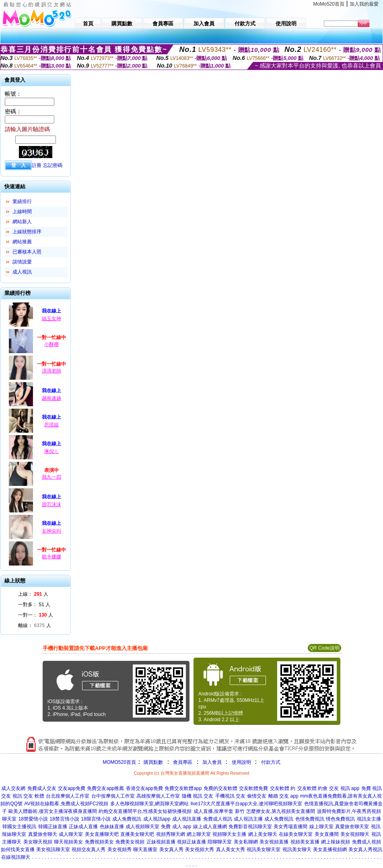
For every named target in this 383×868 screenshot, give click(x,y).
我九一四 (51, 477)
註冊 (37, 165)
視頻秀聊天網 (171, 834)
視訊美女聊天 (297, 849)
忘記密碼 (53, 165)
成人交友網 (13, 788)
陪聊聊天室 (220, 842)
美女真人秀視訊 (365, 849)
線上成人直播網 (210, 827)
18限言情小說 (96, 819)
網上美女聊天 (263, 834)
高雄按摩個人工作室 (158, 796)
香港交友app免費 (144, 788)
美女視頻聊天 (355, 834)
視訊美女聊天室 (264, 849)
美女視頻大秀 (200, 849)
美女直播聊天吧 (102, 834)
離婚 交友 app (283, 796)
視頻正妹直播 (191, 842)
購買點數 (153, 762)
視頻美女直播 (305, 842)
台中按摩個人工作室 (113, 796)
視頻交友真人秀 (89, 849)
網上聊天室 (199, 834)
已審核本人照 (27, 252)
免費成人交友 (42, 788)
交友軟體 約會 (312, 788)
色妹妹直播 (112, 827)
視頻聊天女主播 (229, 834)
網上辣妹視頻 (336, 842)
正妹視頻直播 (161, 842)
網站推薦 (22, 242)
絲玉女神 (51, 319)
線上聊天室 (321, 827)
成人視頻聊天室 (142, 827)
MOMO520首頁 (119, 762)
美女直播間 (327, 834)
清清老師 (51, 371)
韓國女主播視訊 (19, 827)
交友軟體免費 (253, 788)
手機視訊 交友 (230, 796)
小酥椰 (51, 344)
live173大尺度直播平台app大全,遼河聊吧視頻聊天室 (246, 804)
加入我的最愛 (364, 4)
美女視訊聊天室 (53, 849)
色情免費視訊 (310, 819)
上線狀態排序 (27, 232)
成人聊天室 (71, 834)
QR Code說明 (324, 648)
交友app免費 (72, 788)
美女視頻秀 (119, 849)
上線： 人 (33, 594)
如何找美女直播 (18, 849)
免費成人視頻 (367, 842)
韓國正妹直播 (53, 827)
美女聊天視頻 (38, 842)
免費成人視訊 (218, 819)
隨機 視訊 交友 (198, 796)
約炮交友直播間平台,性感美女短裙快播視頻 (145, 811)
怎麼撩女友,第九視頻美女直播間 (281, 811)
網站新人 (22, 222)
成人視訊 (22, 272)
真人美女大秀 (231, 849)
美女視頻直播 (274, 842)
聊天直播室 (145, 849)
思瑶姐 (51, 425)
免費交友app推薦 (105, 788)
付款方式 (271, 762)
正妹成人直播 (83, 827)
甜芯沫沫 (51, 504)
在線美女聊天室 (296, 834)
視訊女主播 (369, 819)
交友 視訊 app (344, 788)
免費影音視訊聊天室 (250, 827)
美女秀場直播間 (290, 827)
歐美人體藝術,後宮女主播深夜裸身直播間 (53, 811)
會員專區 (183, 762)
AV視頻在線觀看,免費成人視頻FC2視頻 (66, 804)
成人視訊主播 (248, 819)
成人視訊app (157, 819)
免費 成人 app (176, 827)
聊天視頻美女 (68, 842)
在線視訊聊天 (16, 857)
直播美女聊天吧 (137, 834)
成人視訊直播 (187, 819)
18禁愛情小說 (33, 819)
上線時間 (22, 212)
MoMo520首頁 (329, 4)
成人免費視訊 (127, 819)
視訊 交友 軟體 (28, 796)
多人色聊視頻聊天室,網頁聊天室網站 (149, 804)
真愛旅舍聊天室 (352, 827)
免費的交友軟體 (220, 788)
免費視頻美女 (99, 842)
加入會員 (212, 762)
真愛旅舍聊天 (43, 834)
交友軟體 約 (283, 788)
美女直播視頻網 (330, 849)
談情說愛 (22, 262)
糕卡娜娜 (51, 557)
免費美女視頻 (130, 842)
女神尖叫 (51, 531)
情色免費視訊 (340, 819)
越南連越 (51, 398)
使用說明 (241, 762)
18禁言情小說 (64, 819)
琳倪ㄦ (51, 451)
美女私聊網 (246, 842)
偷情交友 (257, 796)
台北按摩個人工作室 (68, 796)
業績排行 (22, 202)
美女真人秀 (171, 849)
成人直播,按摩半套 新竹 (219, 811)
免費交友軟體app (183, 788)
